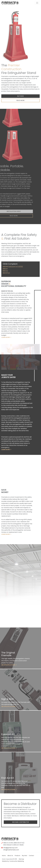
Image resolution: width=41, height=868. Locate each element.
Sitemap (21, 859)
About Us (10, 856)
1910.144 (5, 271)
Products (17, 856)
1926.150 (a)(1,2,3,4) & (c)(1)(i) (13, 267)
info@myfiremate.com (11, 850)
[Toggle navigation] (37, 3)
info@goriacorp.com (10, 848)
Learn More (6, 337)
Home (4, 856)
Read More (20, 100)
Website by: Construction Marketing (13, 861)
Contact (31, 856)
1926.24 (5, 269)
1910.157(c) (6, 273)
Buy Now (20, 96)
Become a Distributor (21, 822)
